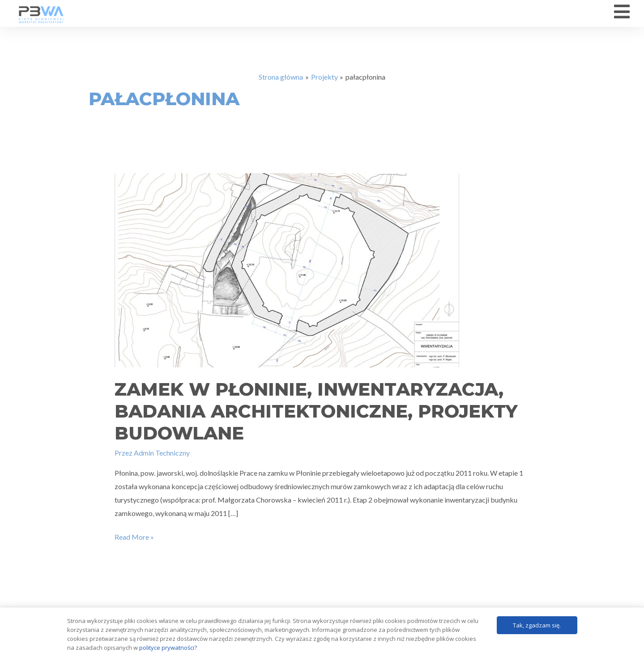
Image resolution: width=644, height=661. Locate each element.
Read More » (134, 541)
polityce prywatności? (168, 648)
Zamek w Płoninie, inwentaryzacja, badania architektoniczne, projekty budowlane (316, 416)
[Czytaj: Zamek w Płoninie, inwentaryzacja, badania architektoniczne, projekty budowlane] (287, 274)
